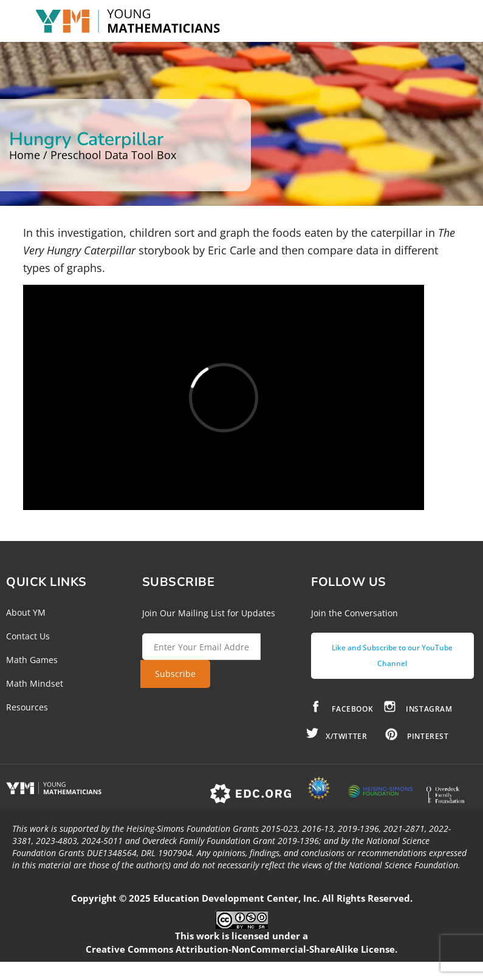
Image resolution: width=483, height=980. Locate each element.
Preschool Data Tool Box (113, 155)
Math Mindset (35, 683)
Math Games (32, 660)
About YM (26, 612)
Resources (27, 707)
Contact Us (28, 636)
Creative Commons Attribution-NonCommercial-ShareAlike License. (241, 949)
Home (25, 155)
